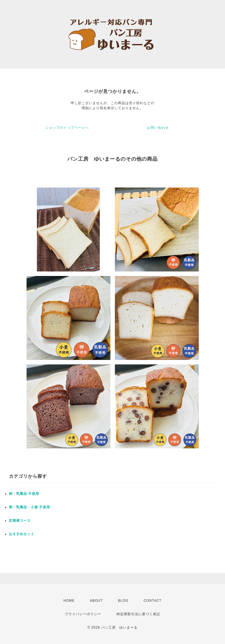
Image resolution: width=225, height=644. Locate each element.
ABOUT (96, 601)
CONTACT (153, 601)
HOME (69, 601)
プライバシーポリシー (83, 614)
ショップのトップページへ (67, 128)
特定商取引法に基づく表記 (138, 614)
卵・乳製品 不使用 (24, 494)
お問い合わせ (158, 128)
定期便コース (20, 521)
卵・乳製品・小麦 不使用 (29, 507)
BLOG (123, 601)
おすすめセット (22, 534)
